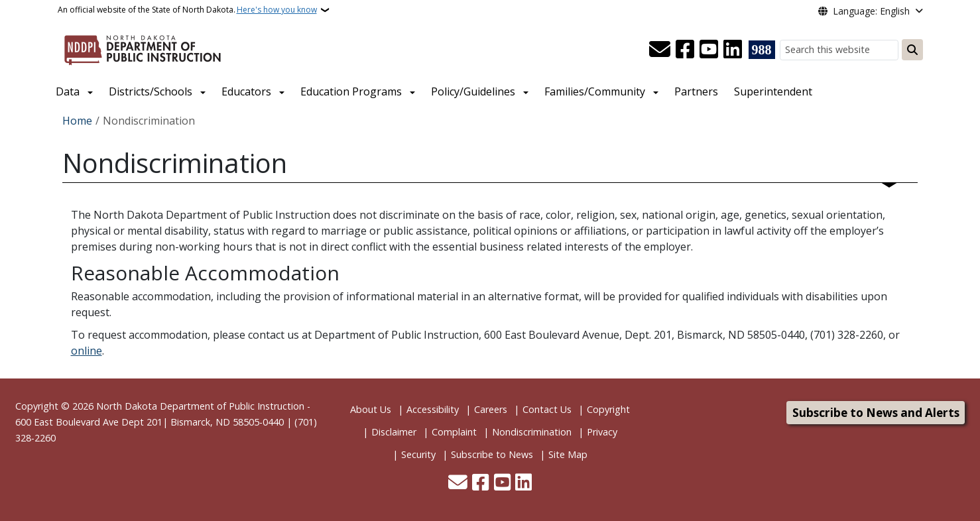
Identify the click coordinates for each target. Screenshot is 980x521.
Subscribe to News (492, 454)
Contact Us (547, 409)
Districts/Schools (151, 91)
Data (68, 91)
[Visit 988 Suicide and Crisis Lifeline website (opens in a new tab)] (762, 50)
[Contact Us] (660, 50)
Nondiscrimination (532, 432)
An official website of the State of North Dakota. (187, 10)
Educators (246, 91)
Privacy (602, 432)
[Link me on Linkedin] (733, 50)
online (87, 351)
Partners (696, 91)
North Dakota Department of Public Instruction (200, 406)
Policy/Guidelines (473, 91)
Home (77, 121)
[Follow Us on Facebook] (685, 50)
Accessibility (433, 409)
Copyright (608, 409)
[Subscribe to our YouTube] (709, 50)
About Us (371, 409)
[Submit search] (912, 50)
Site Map (568, 454)
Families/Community (595, 91)
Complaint (454, 432)
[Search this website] (839, 50)
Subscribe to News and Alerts (876, 413)
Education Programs (351, 91)
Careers (491, 409)
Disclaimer (394, 432)
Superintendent (773, 91)
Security (418, 454)
